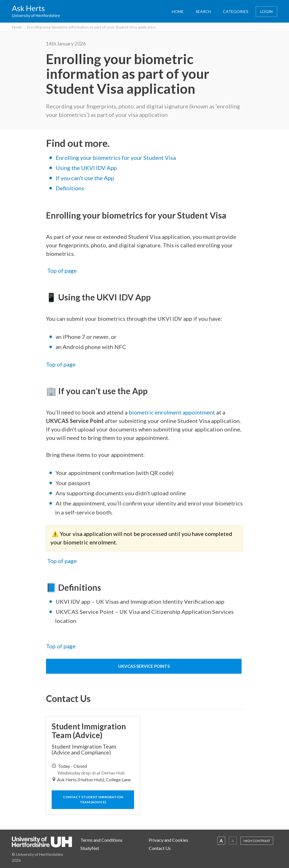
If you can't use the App (85, 178)
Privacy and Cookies (168, 840)
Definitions (70, 188)
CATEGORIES (236, 11)
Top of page (62, 271)
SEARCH (203, 11)
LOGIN (266, 11)
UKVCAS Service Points (144, 666)
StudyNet (90, 848)
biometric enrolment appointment (172, 412)
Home (17, 27)
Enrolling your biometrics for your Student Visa (116, 158)
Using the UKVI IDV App (86, 168)
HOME (178, 11)
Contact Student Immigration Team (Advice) (93, 800)
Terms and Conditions (101, 840)
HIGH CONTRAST (257, 841)
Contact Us (160, 848)
